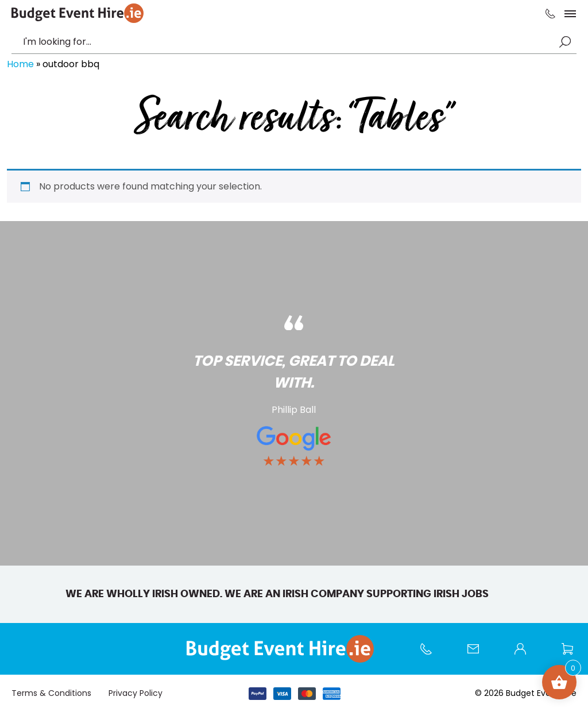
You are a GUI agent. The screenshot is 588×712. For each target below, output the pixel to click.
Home (20, 64)
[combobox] (288, 42)
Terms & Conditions (51, 693)
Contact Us (479, 655)
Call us (432, 655)
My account (526, 655)
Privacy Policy (136, 693)
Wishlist (573, 655)
